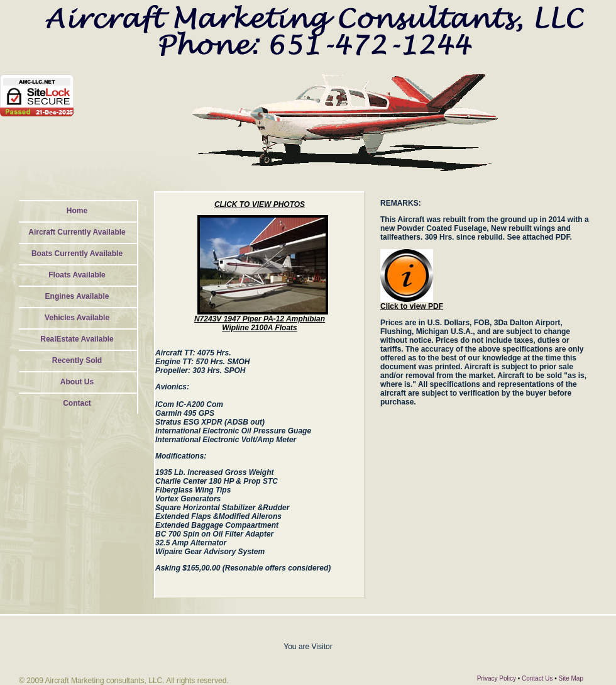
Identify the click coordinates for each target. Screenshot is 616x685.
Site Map (571, 678)
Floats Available (77, 275)
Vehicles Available (77, 318)
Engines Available (77, 296)
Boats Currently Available (77, 253)
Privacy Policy (497, 678)
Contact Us (537, 678)
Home (77, 211)
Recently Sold (77, 360)
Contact (77, 403)
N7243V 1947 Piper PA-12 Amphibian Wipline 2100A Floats (260, 323)
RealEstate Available (77, 339)
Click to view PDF (412, 306)
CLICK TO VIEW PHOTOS (260, 204)
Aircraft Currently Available (77, 232)
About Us (77, 382)
